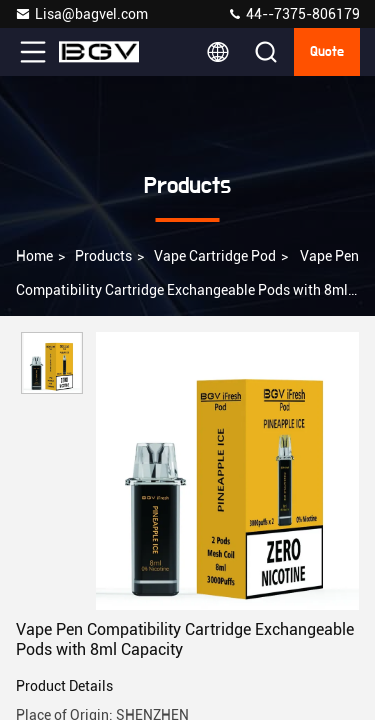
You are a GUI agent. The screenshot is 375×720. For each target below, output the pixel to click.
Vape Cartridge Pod (215, 256)
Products (103, 256)
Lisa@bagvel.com (81, 14)
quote (327, 52)
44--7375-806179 (293, 14)
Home (34, 256)
